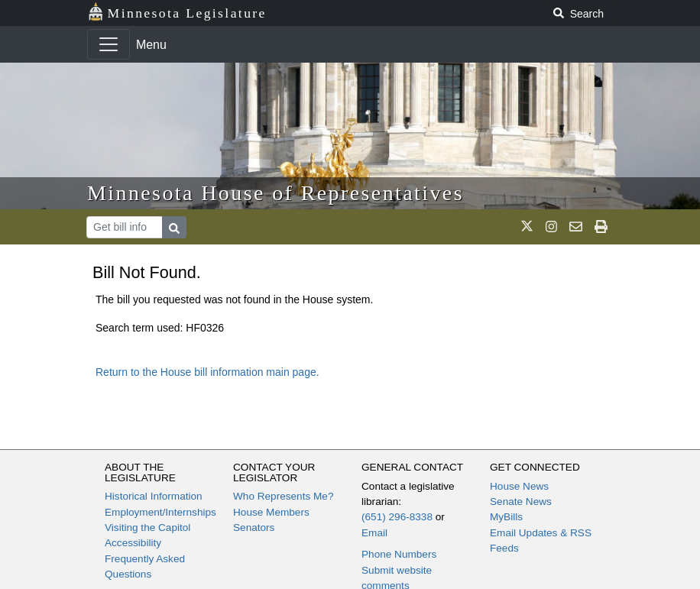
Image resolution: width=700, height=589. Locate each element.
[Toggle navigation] (109, 44)
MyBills (506, 517)
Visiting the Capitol (147, 528)
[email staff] (576, 227)
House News (519, 486)
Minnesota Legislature (177, 12)
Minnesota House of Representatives (275, 193)
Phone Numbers (399, 554)
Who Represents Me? (283, 496)
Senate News (521, 502)
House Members (271, 512)
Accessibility (133, 543)
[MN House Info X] (527, 227)
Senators (254, 528)
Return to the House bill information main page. (207, 372)
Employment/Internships (160, 512)
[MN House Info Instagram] (551, 227)
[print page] (601, 227)
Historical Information (154, 496)
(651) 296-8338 (397, 517)
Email (374, 533)
